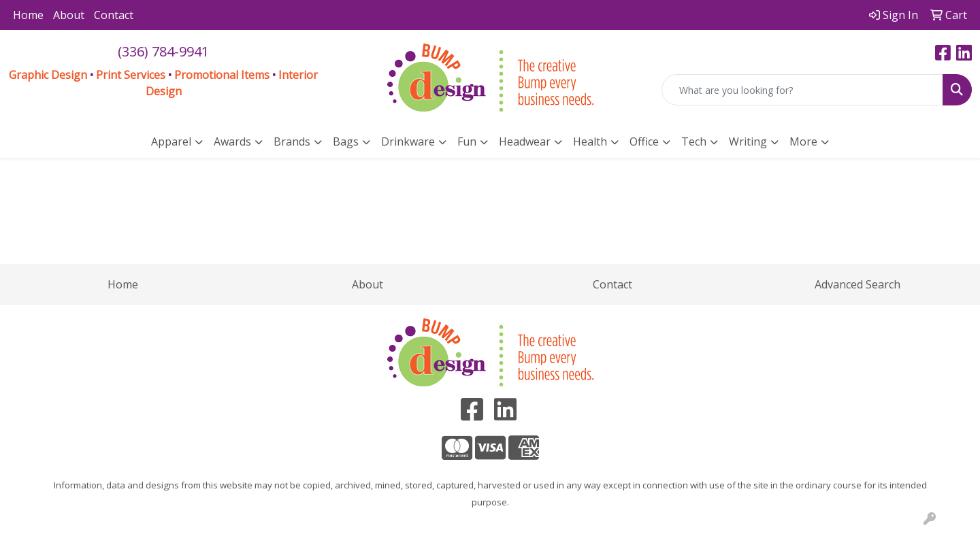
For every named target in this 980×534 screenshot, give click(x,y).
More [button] (803, 141)
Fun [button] (467, 141)
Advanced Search (857, 284)
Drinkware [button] (408, 141)
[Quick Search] (802, 90)
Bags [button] (346, 141)
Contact (114, 15)
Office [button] (644, 141)
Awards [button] (232, 141)
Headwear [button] (525, 141)
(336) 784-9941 (163, 51)
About (69, 15)
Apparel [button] (171, 141)
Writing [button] (748, 141)
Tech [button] (694, 141)
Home (28, 15)
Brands (292, 141)
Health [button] (590, 141)
